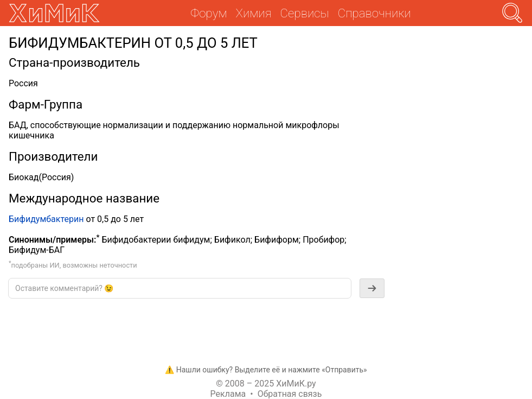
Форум (209, 13)
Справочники (374, 13)
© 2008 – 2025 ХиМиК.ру (266, 384)
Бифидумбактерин (46, 219)
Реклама (228, 394)
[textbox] (180, 288)
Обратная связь (290, 394)
